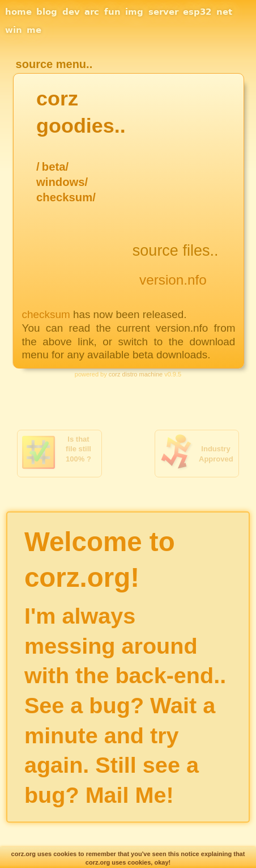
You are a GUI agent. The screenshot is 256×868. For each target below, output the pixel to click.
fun (112, 12)
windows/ (62, 182)
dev (71, 12)
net (224, 12)
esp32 (197, 12)
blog (47, 12)
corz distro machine (136, 374)
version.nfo (173, 280)
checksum (46, 314)
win (14, 30)
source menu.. (54, 64)
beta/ (55, 167)
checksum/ (66, 197)
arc (92, 12)
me (34, 30)
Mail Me (126, 795)
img (134, 12)
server (163, 12)
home (18, 12)
